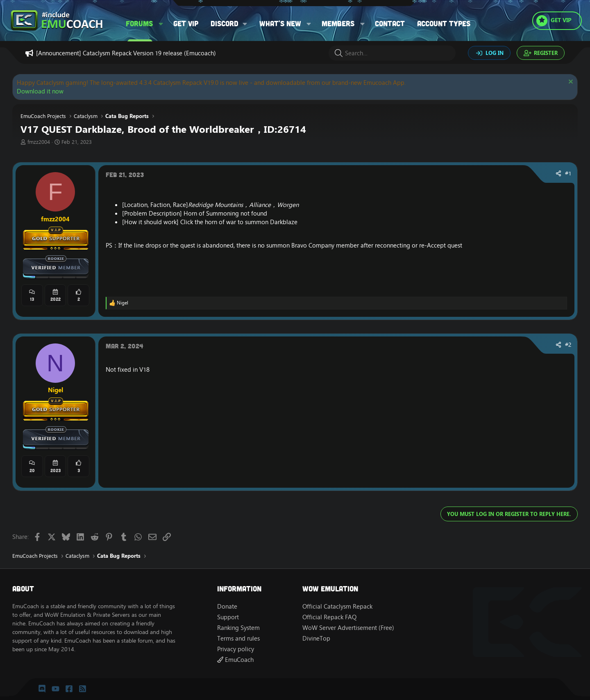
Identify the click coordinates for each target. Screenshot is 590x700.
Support (228, 617)
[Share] (558, 174)
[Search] (392, 53)
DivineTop (316, 638)
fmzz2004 (39, 142)
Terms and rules (238, 638)
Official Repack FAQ (329, 617)
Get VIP (186, 23)
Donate (227, 606)
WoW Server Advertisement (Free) (348, 628)
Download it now (40, 91)
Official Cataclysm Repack (337, 606)
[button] (161, 24)
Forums (139, 23)
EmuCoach (235, 660)
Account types (444, 23)
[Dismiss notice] (570, 83)
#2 (568, 345)
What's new (280, 23)
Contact (390, 23)
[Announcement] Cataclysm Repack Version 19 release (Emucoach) (126, 53)
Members (338, 23)
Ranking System (238, 628)
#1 (568, 173)
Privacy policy (236, 649)
